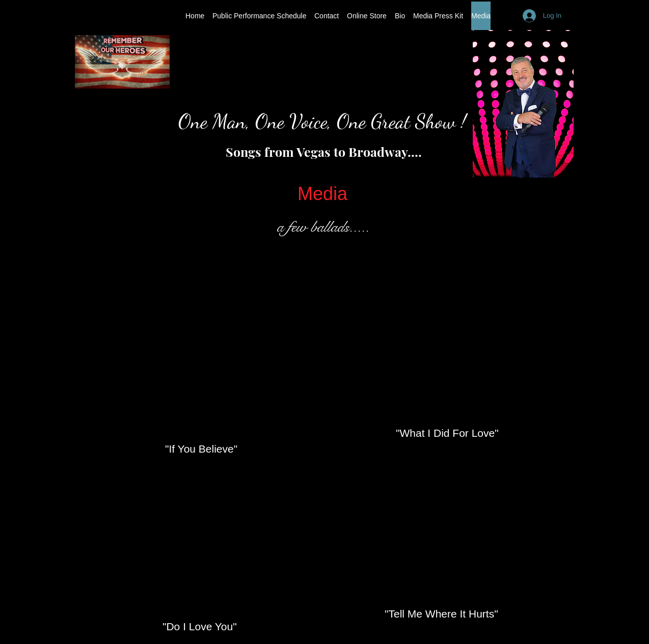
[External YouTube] (197, 361)
